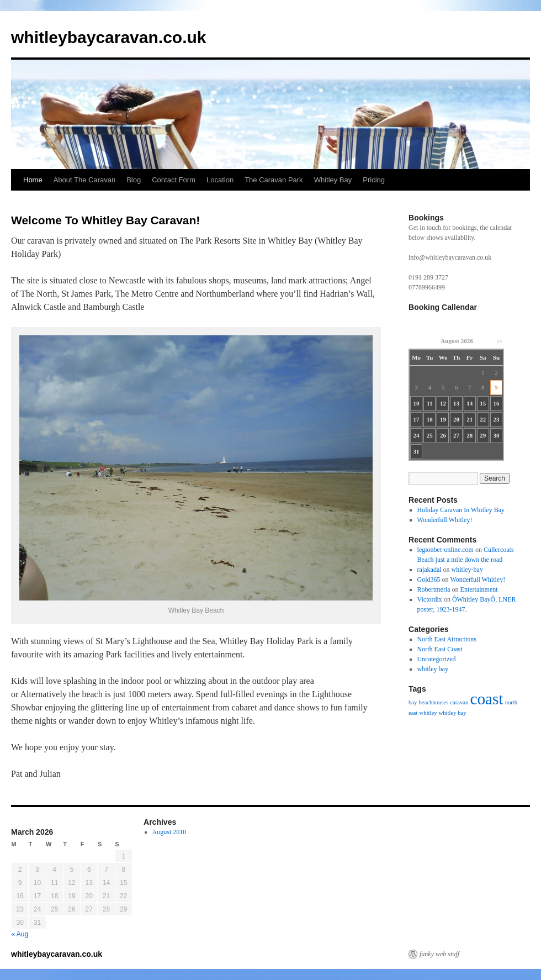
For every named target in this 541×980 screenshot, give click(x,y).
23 (496, 419)
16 (496, 403)
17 (417, 419)
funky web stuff (439, 954)
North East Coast (440, 649)
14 (470, 403)
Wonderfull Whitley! (445, 520)
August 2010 (169, 832)
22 (483, 419)
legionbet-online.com (445, 550)
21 (470, 419)
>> (500, 341)
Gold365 (429, 579)
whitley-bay (467, 570)
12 (443, 403)
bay (413, 702)
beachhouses (433, 702)
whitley (428, 713)
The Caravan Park (274, 180)
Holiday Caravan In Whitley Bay (461, 510)
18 (430, 419)
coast (486, 699)
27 (456, 435)
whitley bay (433, 669)
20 (456, 419)
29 (483, 435)
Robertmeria (434, 589)
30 (496, 435)
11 (429, 403)
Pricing (374, 180)
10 (417, 403)
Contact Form (174, 180)
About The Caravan (85, 180)
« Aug (20, 934)
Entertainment (479, 589)
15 (483, 403)
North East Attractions (447, 639)
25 (430, 435)
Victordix (430, 599)
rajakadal (429, 570)
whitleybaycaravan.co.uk (109, 37)
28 (470, 435)
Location (220, 180)
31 (417, 451)
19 (443, 419)
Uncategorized (437, 659)
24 (417, 435)
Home (33, 180)
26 (443, 435)
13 (456, 403)
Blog (134, 180)
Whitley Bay (333, 180)
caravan (459, 702)
